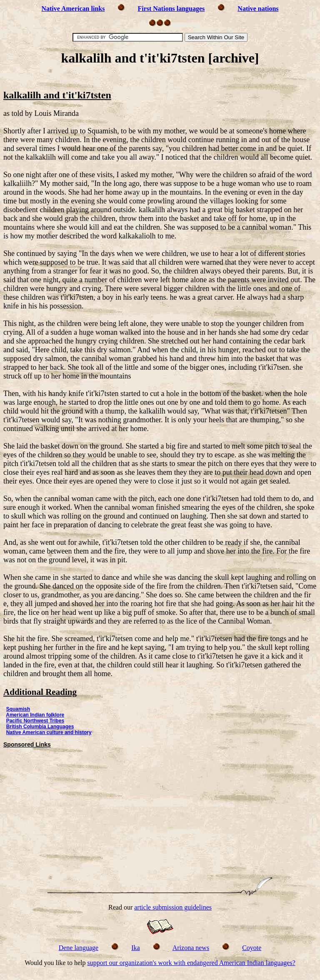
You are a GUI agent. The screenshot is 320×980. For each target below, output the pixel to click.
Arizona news (191, 948)
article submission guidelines (173, 907)
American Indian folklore (35, 715)
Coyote (252, 948)
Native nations (258, 9)
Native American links (73, 9)
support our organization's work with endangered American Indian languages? (191, 963)
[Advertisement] (160, 78)
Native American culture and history (49, 732)
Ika (135, 948)
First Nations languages (171, 9)
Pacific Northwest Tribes (35, 721)
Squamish (18, 709)
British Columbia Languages (40, 727)
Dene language (79, 948)
